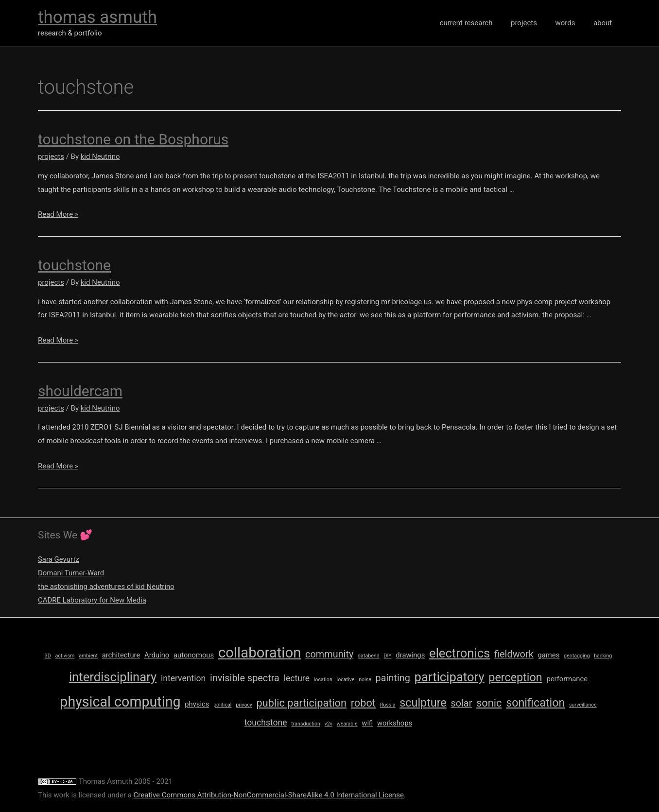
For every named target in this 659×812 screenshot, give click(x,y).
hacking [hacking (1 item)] (603, 656)
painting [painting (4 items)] (393, 678)
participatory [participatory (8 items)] (450, 677)
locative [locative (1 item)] (346, 680)
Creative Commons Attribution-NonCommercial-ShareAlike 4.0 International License (269, 795)
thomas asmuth (97, 17)
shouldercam (80, 391)
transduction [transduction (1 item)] (306, 724)
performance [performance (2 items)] (567, 679)
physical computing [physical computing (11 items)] (120, 702)
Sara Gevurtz (59, 559)
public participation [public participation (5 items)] (302, 703)
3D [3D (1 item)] (48, 656)
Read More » (58, 214)
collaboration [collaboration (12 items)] (260, 653)
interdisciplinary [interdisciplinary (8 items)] (113, 677)
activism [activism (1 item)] (65, 656)
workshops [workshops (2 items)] (395, 723)
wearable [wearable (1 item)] (347, 724)
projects (533, 23)
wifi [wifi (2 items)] (367, 723)
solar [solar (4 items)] (461, 703)
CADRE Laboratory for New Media (92, 600)
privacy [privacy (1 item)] (244, 705)
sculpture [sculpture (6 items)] (423, 703)
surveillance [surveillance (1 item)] (583, 705)
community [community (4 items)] (329, 654)
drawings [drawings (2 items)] (410, 655)
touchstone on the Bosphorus (133, 139)
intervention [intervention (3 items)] (183, 678)
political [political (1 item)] (222, 705)
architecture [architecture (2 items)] (121, 655)
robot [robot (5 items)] (363, 703)
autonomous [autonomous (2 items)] (194, 655)
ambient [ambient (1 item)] (88, 656)
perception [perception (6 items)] (515, 677)
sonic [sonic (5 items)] (489, 703)
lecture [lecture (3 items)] (297, 678)
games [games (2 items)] (548, 655)
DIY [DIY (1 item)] (387, 656)
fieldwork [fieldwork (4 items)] (514, 654)
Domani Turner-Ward (71, 573)
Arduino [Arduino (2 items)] (157, 655)
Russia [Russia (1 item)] (388, 705)
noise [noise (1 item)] (365, 680)
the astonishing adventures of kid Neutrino (106, 587)
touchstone (74, 265)
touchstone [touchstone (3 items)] (266, 723)
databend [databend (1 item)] (369, 656)
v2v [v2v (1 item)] (329, 724)
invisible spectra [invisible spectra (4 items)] (245, 678)
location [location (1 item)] (323, 680)
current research (479, 23)
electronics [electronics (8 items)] (460, 653)
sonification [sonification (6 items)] (535, 703)
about (605, 23)
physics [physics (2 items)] (197, 704)
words (571, 23)
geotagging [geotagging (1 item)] (577, 656)
